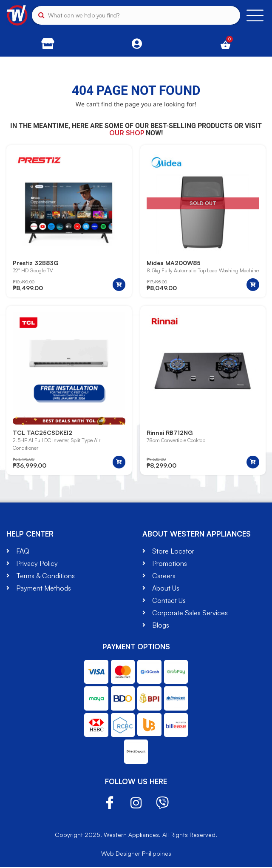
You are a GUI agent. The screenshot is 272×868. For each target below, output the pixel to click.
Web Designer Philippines (136, 854)
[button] (119, 285)
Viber (162, 804)
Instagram (136, 804)
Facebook (110, 804)
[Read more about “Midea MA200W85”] (253, 285)
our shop (127, 133)
